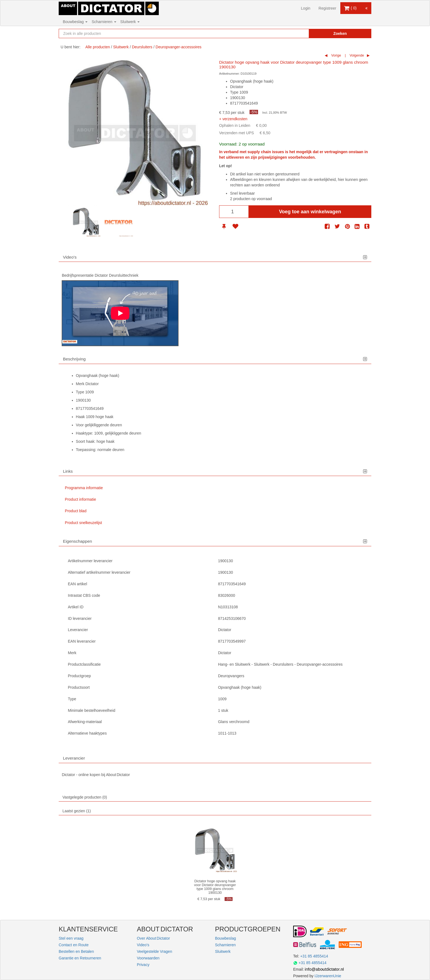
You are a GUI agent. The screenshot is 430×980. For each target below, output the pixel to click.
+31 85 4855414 (314, 956)
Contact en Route (74, 945)
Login (305, 8)
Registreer (328, 8)
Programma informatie (84, 488)
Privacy (143, 965)
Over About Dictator (153, 938)
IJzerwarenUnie (328, 976)
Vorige (336, 55)
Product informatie (81, 499)
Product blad (76, 511)
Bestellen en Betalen (76, 951)
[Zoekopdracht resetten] (293, 33)
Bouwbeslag (75, 22)
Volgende (356, 55)
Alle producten (98, 47)
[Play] (120, 313)
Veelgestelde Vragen (155, 951)
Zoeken (340, 33)
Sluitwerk (130, 22)
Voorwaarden (148, 958)
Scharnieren (104, 22)
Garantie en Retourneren (80, 958)
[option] (86, 222)
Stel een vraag (71, 938)
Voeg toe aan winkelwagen (310, 212)
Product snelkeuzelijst (84, 523)
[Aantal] (234, 212)
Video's (143, 945)
